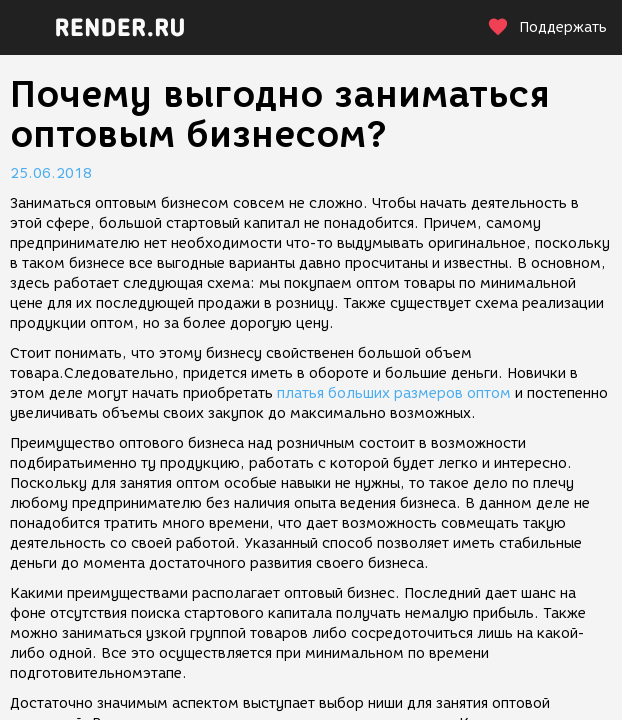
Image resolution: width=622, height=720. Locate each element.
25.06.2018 (51, 173)
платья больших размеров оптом (394, 393)
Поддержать (547, 27)
